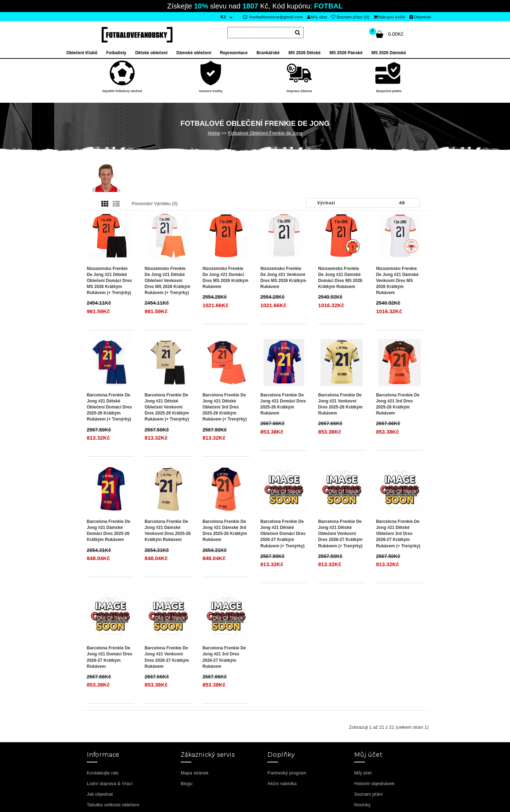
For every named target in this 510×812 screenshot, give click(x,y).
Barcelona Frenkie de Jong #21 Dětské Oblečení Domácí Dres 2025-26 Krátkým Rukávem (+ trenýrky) (109, 407)
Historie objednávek (374, 783)
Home (214, 133)
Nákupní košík (390, 17)
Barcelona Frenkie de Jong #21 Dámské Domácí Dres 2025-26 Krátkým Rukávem (109, 531)
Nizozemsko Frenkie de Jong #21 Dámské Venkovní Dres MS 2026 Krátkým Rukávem (397, 281)
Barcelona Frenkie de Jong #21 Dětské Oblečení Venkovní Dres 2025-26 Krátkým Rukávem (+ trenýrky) (167, 407)
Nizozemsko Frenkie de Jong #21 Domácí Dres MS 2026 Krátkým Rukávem (225, 278)
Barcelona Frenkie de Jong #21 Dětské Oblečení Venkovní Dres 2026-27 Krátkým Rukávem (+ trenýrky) (340, 534)
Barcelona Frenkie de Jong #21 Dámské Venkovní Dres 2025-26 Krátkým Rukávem (168, 531)
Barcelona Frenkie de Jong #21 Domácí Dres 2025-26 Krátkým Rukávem (283, 404)
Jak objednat (100, 794)
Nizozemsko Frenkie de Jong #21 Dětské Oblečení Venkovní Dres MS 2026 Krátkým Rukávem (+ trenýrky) (167, 281)
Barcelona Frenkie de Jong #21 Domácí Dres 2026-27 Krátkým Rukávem (110, 657)
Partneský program (287, 773)
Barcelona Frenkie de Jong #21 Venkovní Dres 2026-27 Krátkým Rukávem (167, 657)
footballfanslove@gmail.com (273, 17)
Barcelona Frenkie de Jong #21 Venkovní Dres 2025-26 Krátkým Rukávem (340, 404)
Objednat (420, 17)
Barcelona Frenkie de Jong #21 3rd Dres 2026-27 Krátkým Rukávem (224, 657)
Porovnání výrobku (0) (155, 204)
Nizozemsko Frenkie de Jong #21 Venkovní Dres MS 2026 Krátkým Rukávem (283, 278)
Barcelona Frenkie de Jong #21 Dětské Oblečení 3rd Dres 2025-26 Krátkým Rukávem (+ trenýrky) (225, 407)
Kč (223, 17)
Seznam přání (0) (350, 17)
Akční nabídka (282, 783)
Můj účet (317, 17)
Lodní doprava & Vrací (110, 783)
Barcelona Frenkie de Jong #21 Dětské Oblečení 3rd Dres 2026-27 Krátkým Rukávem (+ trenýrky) (398, 534)
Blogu (186, 783)
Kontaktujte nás (103, 773)
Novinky (362, 805)
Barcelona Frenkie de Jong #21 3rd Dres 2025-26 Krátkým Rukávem (398, 404)
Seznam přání (369, 794)
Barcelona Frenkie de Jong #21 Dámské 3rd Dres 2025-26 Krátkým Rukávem (225, 531)
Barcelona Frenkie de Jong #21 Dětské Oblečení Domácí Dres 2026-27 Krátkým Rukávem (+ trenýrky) (283, 534)
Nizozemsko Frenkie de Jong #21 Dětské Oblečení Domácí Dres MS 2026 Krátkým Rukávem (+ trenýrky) (109, 281)
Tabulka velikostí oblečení (113, 805)
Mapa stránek (195, 773)
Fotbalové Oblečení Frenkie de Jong (265, 133)
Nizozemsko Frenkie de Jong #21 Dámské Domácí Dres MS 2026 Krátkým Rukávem (340, 278)
